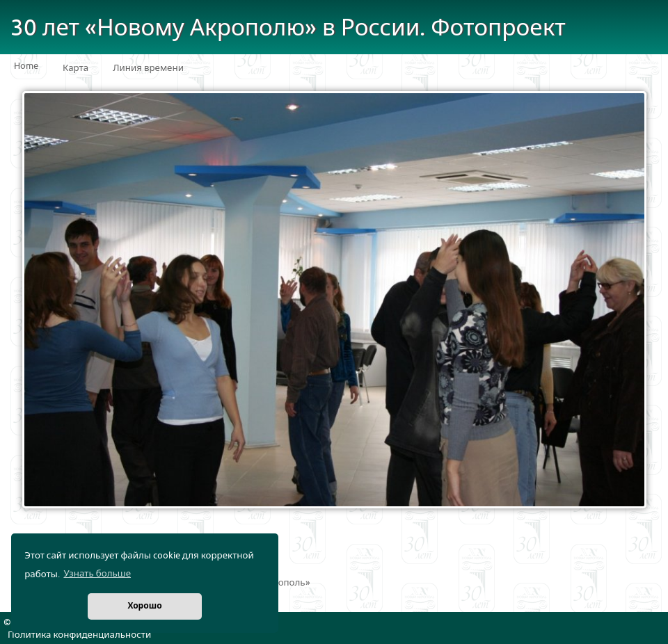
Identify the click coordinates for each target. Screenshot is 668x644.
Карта (75, 68)
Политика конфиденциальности (79, 635)
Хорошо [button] (144, 606)
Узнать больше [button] (97, 574)
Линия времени (148, 68)
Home (26, 66)
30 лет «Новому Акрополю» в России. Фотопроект (288, 28)
